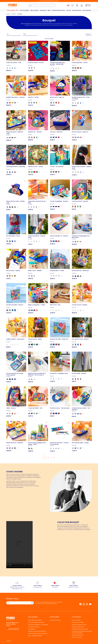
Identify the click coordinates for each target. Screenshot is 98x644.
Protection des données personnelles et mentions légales (82, 632)
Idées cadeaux (34, 10)
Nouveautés (43, 10)
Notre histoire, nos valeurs (35, 620)
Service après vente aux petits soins (38, 634)
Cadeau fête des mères (58, 10)
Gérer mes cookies (77, 637)
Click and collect (76, 620)
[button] (3, 642)
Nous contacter (14, 629)
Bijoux (49, 10)
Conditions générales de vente (80, 629)
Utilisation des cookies (78, 635)
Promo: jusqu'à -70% (13, 10)
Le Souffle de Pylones (34, 627)
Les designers (32, 629)
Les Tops (68, 10)
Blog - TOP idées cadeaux (35, 636)
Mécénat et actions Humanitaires (37, 631)
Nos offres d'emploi (55, 620)
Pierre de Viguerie (26, 24)
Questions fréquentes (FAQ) (79, 625)
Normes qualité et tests (78, 627)
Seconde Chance (77, 10)
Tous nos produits (24, 10)
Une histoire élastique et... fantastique (38, 625)
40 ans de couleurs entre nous (36, 622)
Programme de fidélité (78, 622)
